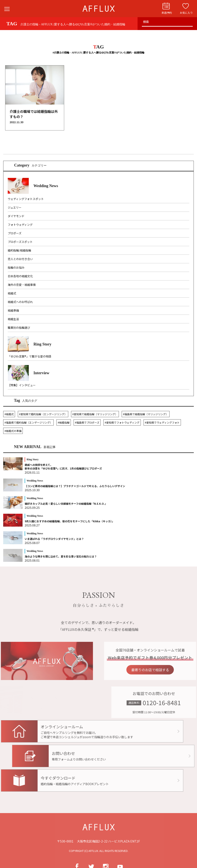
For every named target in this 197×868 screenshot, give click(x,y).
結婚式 (12, 293)
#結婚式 (9, 414)
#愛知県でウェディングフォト (162, 422)
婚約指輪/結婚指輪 (19, 250)
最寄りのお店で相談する (162, 669)
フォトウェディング (20, 225)
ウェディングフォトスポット (26, 199)
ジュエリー (15, 207)
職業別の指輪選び (19, 328)
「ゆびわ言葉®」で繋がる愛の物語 (30, 356)
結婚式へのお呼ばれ (20, 302)
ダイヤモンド (16, 216)
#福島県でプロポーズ (87, 422)
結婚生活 (13, 319)
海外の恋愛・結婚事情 (22, 285)
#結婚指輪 (64, 422)
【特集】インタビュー (22, 385)
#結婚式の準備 (13, 431)
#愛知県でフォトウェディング (122, 422)
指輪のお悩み (16, 267)
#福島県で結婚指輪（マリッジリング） (146, 414)
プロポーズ (15, 233)
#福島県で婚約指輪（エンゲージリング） (28, 422)
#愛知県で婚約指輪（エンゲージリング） (43, 414)
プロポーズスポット (20, 242)
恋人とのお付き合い (20, 259)
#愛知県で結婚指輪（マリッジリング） (95, 414)
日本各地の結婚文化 (20, 276)
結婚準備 (13, 310)
